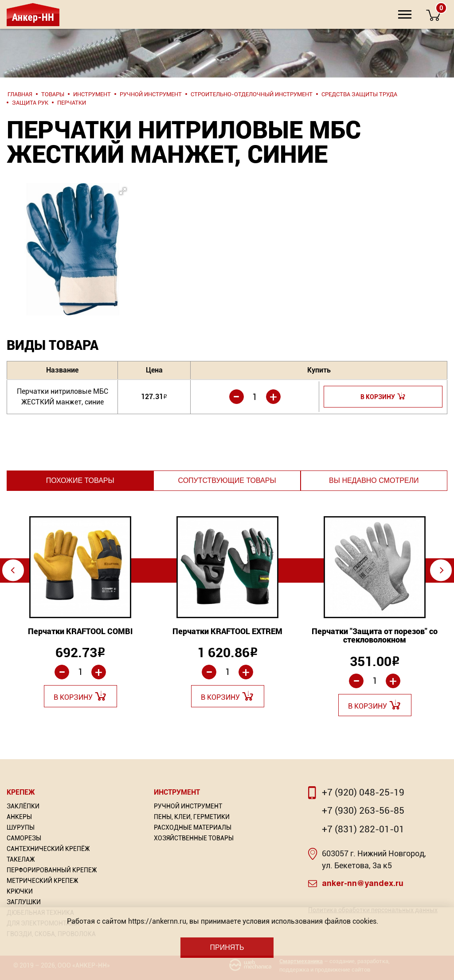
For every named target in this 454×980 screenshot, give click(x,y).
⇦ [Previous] (13, 570)
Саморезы (24, 838)
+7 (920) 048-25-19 (363, 792)
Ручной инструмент (188, 806)
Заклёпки (23, 806)
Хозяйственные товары (194, 838)
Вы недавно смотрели (374, 480)
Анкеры (19, 817)
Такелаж (21, 859)
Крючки (20, 891)
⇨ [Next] (442, 570)
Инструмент (177, 792)
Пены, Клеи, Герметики (192, 817)
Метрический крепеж (43, 881)
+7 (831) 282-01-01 (363, 829)
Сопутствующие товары (227, 480)
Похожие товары (80, 480)
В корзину (378, 397)
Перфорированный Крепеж (52, 870)
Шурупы (21, 827)
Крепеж (21, 792)
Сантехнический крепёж (48, 849)
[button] (68, 230)
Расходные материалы (193, 827)
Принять (227, 947)
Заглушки (24, 902)
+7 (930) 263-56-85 (363, 811)
